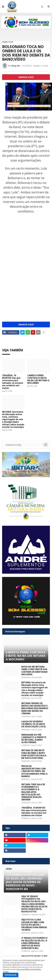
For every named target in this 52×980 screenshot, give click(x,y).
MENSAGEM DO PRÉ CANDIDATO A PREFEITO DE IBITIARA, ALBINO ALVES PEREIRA (34, 739)
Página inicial (8, 42)
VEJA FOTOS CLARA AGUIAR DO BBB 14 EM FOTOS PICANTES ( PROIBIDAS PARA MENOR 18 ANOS (34, 925)
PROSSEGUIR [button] (11, 975)
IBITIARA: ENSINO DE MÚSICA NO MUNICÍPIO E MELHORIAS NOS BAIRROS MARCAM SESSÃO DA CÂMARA (35, 708)
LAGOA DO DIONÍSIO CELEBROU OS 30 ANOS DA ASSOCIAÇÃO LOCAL (34, 724)
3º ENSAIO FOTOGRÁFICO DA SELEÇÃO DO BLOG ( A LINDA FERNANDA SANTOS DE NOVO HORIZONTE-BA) (34, 943)
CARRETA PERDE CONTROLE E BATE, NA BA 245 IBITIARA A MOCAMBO (38, 379)
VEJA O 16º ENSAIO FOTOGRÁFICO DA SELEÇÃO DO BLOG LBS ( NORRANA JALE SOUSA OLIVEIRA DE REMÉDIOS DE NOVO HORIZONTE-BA (25, 880)
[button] (3, 7)
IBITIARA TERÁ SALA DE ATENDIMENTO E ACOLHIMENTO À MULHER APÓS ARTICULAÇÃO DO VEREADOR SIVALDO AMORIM (33, 792)
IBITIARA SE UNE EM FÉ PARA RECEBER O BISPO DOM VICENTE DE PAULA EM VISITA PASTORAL (34, 754)
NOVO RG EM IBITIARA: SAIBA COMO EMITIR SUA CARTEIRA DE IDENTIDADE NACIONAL (34, 671)
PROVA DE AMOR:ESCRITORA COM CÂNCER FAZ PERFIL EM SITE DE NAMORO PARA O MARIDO (34, 771)
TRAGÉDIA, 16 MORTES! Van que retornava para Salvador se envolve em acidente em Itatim (13, 382)
